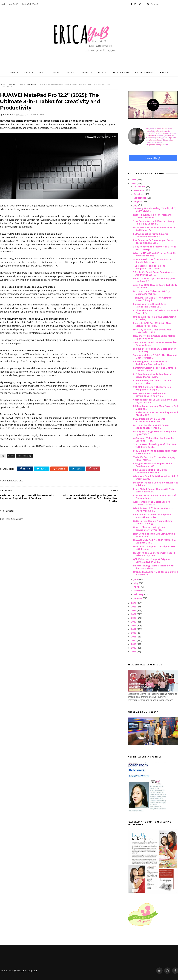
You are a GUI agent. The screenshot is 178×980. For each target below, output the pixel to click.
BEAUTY (71, 72)
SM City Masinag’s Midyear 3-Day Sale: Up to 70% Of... (155, 433)
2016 (134, 633)
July (136, 205)
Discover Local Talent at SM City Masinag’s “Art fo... (151, 293)
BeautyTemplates (28, 970)
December (140, 186)
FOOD (43, 72)
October (139, 194)
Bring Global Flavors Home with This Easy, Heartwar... (154, 490)
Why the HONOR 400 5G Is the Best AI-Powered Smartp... (155, 254)
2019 (134, 622)
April (136, 587)
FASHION (87, 72)
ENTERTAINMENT (145, 72)
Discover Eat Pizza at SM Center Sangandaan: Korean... (151, 427)
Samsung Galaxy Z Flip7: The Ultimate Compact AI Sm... (155, 369)
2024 (134, 603)
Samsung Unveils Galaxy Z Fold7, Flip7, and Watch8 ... (155, 210)
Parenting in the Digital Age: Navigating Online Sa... (149, 305)
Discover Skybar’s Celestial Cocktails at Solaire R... (155, 484)
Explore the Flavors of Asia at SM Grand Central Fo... (155, 312)
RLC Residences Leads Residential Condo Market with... (152, 376)
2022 (134, 610)
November (140, 190)
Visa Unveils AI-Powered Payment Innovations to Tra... (152, 516)
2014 (134, 640)
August (138, 201)
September (140, 198)
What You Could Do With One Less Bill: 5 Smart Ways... (156, 478)
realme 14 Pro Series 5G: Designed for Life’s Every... (154, 350)
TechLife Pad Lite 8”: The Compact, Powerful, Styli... (153, 299)
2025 (134, 183)
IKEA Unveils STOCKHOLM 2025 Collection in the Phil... (150, 471)
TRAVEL (56, 72)
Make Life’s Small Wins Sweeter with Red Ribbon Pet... (154, 229)
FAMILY (14, 72)
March (137, 591)
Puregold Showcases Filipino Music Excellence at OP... (153, 465)
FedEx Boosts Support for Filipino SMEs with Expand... (155, 548)
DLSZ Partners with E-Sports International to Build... (149, 420)
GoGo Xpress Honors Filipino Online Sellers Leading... (153, 522)
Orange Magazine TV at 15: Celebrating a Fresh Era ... (156, 573)
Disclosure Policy (30, 4)
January (138, 598)
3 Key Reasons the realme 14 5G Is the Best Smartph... (155, 248)
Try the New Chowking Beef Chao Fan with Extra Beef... (154, 446)
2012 (134, 648)
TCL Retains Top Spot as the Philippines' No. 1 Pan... (149, 267)
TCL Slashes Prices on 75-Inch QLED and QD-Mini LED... (155, 414)
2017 (134, 629)
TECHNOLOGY (121, 72)
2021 (134, 614)
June (136, 579)
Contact (13, 4)
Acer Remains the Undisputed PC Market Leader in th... (152, 503)
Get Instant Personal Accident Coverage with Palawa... (150, 395)
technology (32, 84)
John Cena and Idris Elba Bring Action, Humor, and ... (154, 535)
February (139, 594)
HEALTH (103, 72)
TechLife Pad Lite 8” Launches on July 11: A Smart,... (154, 458)
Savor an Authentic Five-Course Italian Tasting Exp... (155, 344)
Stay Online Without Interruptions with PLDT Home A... (155, 452)
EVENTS (29, 72)
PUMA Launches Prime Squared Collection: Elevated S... (151, 235)
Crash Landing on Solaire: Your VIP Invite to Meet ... (152, 382)
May (136, 583)
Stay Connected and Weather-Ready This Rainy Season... (154, 222)
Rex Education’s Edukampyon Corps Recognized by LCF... (153, 242)
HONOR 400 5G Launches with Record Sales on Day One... (154, 554)
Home (3, 4)
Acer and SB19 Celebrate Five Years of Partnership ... (155, 497)
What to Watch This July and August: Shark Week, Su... (154, 509)
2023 (134, 607)
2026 (134, 180)
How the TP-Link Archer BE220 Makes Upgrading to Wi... (154, 337)
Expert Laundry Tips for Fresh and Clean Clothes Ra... (152, 216)
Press (21, 84)
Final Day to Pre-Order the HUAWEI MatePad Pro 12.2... (153, 331)
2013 (134, 644)
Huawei (11, 84)
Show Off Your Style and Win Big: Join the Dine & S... (154, 280)
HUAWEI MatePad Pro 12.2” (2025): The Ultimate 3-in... (155, 541)
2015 (134, 637)
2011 (134, 652)
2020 (134, 618)
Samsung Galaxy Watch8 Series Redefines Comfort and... (151, 363)
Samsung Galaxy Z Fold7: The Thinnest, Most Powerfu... (155, 356)
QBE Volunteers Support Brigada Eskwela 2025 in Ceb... (151, 560)
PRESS (164, 72)
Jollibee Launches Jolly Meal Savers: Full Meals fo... (155, 407)
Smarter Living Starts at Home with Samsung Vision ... (153, 567)
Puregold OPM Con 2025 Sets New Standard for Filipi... (152, 324)
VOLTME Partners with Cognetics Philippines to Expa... (152, 388)
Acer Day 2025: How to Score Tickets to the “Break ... (155, 286)
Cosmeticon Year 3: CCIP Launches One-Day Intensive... (156, 401)
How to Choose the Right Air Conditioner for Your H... (149, 529)
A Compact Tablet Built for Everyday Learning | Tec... (154, 439)
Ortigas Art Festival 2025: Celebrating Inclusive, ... (154, 318)
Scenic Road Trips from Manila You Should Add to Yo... (153, 261)
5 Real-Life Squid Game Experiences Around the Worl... (153, 273)
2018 (134, 625)
